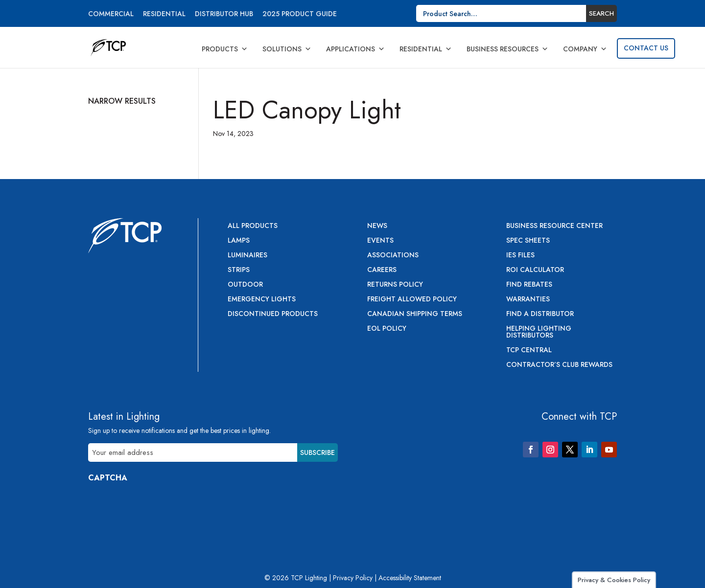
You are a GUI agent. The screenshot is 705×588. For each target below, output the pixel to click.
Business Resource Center (554, 226)
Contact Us (646, 48)
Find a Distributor (540, 314)
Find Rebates (529, 285)
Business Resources (507, 49)
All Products (253, 226)
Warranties (528, 300)
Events (380, 241)
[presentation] (163, 509)
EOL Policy (387, 329)
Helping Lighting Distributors (539, 332)
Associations (393, 256)
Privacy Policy (353, 578)
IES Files (520, 256)
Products (225, 49)
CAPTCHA (108, 478)
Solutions (287, 49)
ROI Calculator (535, 270)
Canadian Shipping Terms (415, 314)
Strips (239, 270)
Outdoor (245, 285)
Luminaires (247, 256)
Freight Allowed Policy (412, 300)
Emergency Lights (262, 300)
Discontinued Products (273, 314)
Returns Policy (395, 285)
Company (585, 49)
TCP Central (529, 351)
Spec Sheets (528, 241)
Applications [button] (355, 49)
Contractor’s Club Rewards (559, 365)
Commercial (111, 14)
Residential (164, 14)
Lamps (239, 241)
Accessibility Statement (410, 578)
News (377, 226)
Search (601, 13)
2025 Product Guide (300, 14)
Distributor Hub (224, 14)
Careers (382, 270)
